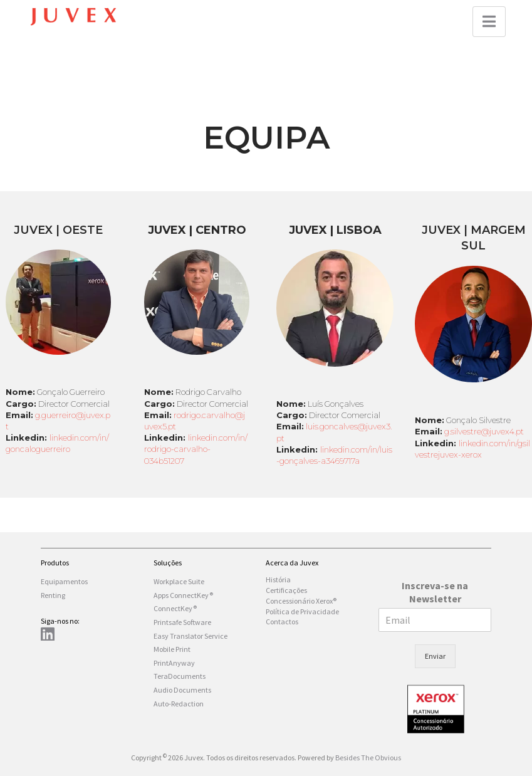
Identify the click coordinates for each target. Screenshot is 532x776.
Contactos (282, 621)
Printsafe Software (182, 622)
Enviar (435, 656)
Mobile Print (172, 649)
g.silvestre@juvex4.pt (484, 431)
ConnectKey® (175, 608)
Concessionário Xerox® (301, 601)
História (278, 579)
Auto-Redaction (179, 704)
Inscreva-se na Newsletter (435, 592)
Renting (53, 595)
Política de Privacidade (302, 611)
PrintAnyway (174, 663)
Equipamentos (64, 581)
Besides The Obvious (368, 758)
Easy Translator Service (190, 636)
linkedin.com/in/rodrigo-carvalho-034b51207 (196, 449)
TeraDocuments (180, 676)
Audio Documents (182, 690)
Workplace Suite (179, 581)
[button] (489, 22)
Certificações (286, 590)
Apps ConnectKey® (183, 595)
